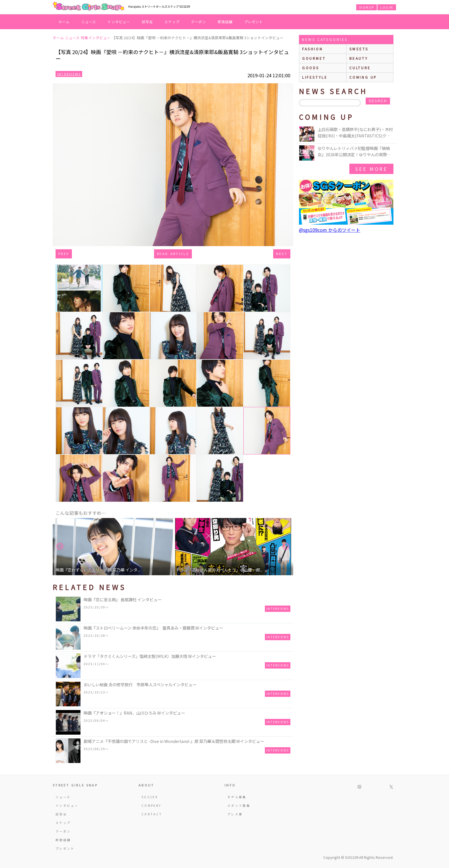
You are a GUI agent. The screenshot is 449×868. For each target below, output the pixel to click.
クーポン (199, 22)
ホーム (64, 22)
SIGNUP (367, 7)
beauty (359, 58)
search (378, 101)
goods (311, 68)
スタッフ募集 (239, 805)
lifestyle (315, 77)
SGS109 (150, 797)
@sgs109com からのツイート (330, 230)
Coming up (363, 77)
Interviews (69, 74)
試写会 (147, 22)
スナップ (172, 22)
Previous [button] (60, 547)
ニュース (89, 22)
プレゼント (254, 22)
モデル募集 (237, 797)
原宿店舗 (225, 22)
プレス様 (235, 814)
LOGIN (387, 7)
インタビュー (119, 22)
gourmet (314, 58)
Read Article (173, 254)
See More (371, 169)
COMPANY (151, 805)
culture (360, 68)
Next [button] (286, 547)
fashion (312, 49)
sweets (359, 49)
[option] (113, 547)
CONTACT (152, 814)
